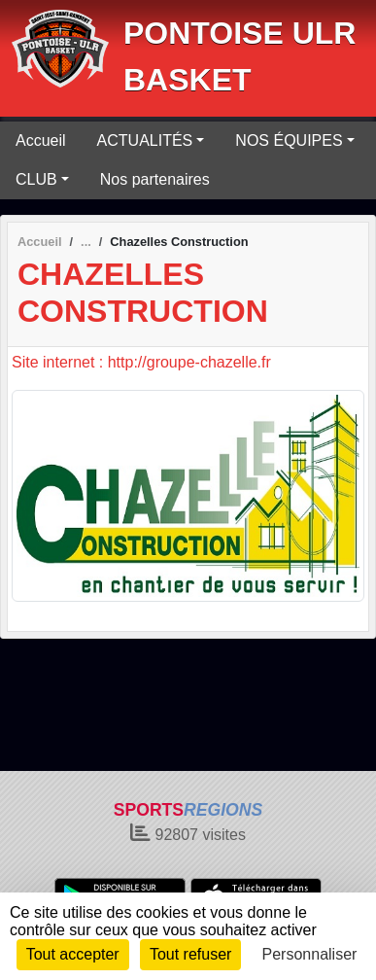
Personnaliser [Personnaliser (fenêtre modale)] (310, 954)
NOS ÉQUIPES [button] (289, 140)
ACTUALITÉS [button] (145, 140)
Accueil (41, 140)
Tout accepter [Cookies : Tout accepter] (73, 954)
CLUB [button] (36, 179)
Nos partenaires (155, 179)
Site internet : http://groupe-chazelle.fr (141, 362)
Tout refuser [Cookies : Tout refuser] (190, 954)
